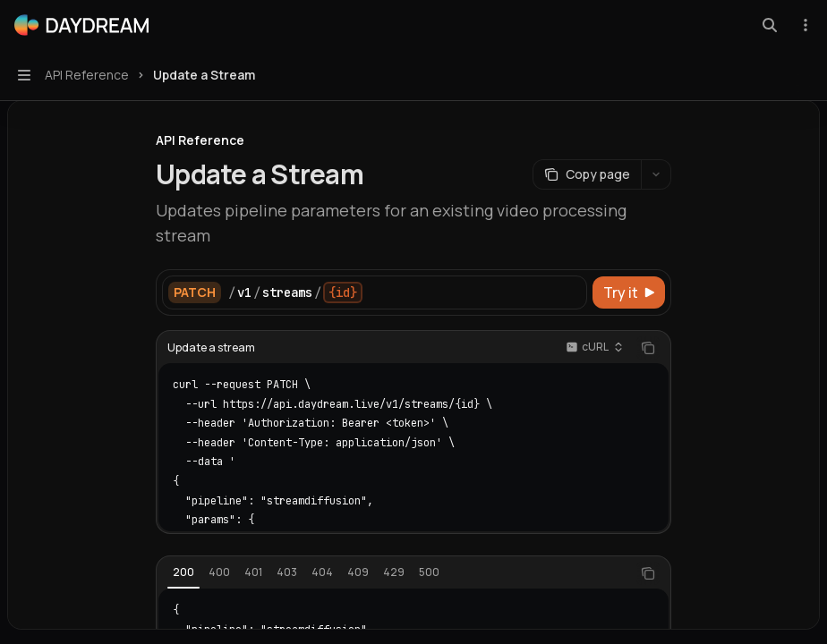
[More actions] (804, 25)
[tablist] (394, 573)
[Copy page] (587, 174)
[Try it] (629, 292)
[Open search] (770, 25)
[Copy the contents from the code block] (648, 348)
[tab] (183, 572)
